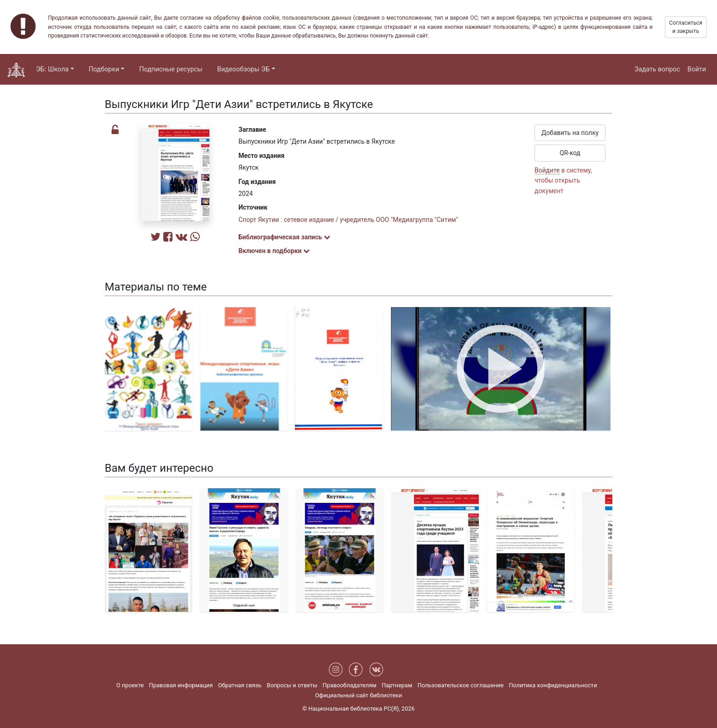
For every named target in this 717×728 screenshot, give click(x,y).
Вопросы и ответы (292, 685)
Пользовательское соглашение (460, 685)
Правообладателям (350, 685)
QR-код (570, 153)
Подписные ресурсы (171, 69)
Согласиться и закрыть (686, 27)
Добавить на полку (570, 133)
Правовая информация (181, 685)
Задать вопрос (658, 69)
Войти (697, 69)
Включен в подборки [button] (274, 251)
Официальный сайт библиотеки (358, 695)
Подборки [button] (104, 69)
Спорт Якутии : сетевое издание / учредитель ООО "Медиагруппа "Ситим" (348, 220)
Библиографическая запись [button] (284, 237)
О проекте (130, 685)
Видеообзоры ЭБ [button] (243, 69)
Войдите (547, 170)
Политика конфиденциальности (553, 685)
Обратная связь (240, 685)
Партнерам (397, 685)
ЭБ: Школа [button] (52, 69)
